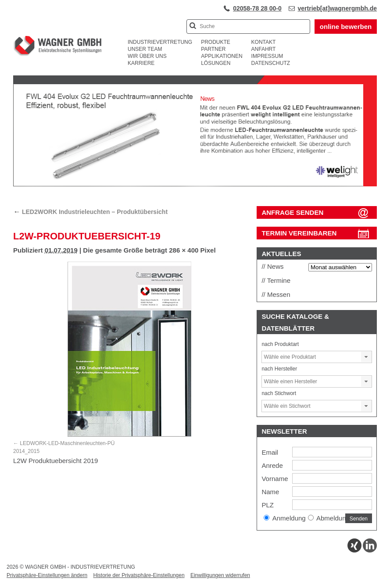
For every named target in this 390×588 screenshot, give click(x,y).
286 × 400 (184, 250)
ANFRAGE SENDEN (292, 212)
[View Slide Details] (195, 185)
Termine (279, 280)
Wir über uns (147, 56)
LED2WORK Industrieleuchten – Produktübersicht (90, 212)
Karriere (141, 63)
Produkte (216, 42)
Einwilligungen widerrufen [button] (220, 575)
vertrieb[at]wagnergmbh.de (337, 8)
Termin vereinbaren (299, 233)
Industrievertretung (160, 42)
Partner (213, 49)
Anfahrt (264, 49)
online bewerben (346, 27)
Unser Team (145, 49)
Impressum (267, 56)
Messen (279, 294)
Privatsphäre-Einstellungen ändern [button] (47, 575)
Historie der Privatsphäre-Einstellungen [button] (139, 575)
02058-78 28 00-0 (257, 8)
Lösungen (216, 63)
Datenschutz (271, 63)
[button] (366, 357)
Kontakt (264, 42)
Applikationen (222, 56)
